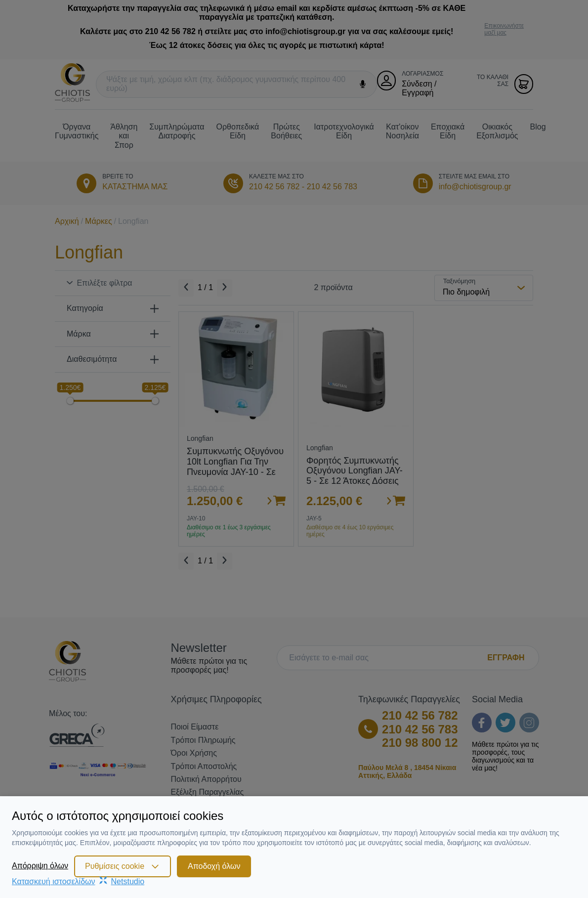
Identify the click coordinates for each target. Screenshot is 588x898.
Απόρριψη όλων (40, 866)
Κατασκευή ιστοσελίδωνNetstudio (78, 881)
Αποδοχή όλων (214, 866)
